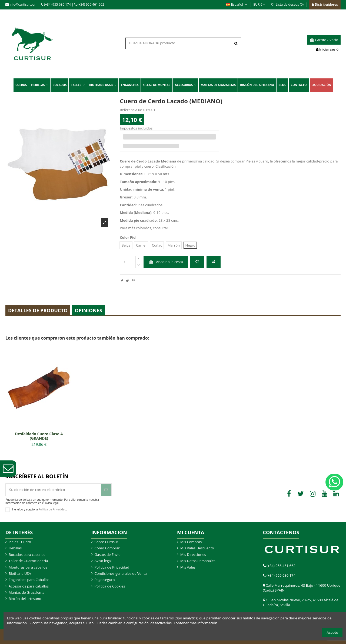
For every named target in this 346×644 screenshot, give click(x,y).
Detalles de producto (38, 310)
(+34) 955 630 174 (56, 4)
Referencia (128, 110)
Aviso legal (103, 561)
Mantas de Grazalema (26, 592)
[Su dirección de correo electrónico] (53, 490)
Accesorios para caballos (29, 586)
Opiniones (89, 310)
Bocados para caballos (27, 555)
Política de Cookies (110, 586)
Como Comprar (107, 548)
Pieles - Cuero (20, 542)
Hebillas (15, 548)
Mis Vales (188, 567)
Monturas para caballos (28, 567)
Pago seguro (105, 580)
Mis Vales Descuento (197, 548)
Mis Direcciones (193, 555)
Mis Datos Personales (198, 561)
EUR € (259, 4)
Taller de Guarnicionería (28, 561)
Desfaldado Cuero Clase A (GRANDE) (39, 436)
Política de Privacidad (52, 509)
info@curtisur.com (21, 4)
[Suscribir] (106, 490)
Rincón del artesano (25, 599)
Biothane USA (20, 573)
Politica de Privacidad (112, 567)
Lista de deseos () (288, 4)
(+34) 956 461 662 (89, 4)
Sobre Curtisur (107, 542)
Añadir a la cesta (166, 262)
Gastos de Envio (108, 555)
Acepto (332, 632)
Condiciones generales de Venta (121, 573)
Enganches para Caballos (29, 580)
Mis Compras (191, 542)
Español (237, 4)
